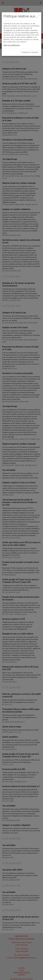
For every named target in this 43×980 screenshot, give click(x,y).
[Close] (39, 15)
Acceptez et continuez (30, 52)
